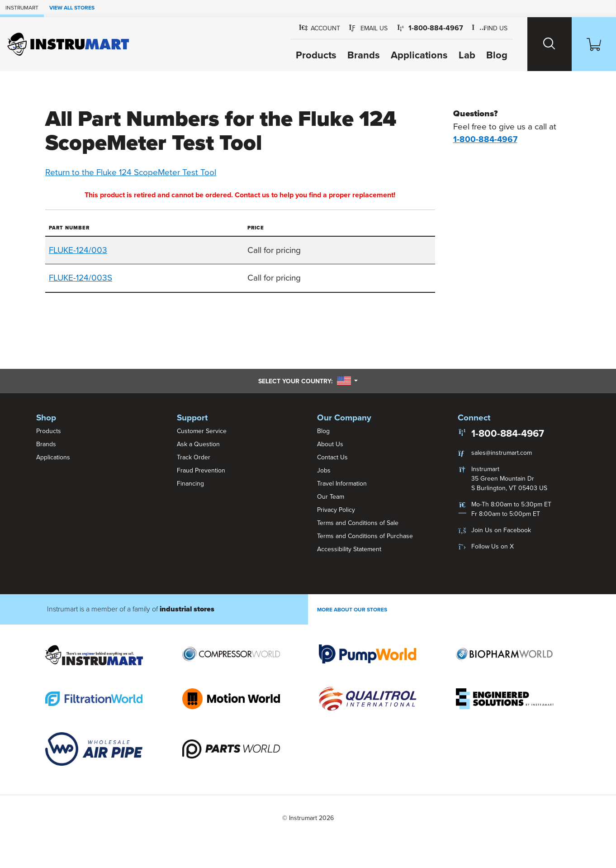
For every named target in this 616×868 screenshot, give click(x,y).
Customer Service (202, 431)
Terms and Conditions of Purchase (365, 536)
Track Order (194, 457)
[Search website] (550, 44)
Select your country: (308, 381)
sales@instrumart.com (502, 453)
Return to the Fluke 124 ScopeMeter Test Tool (131, 172)
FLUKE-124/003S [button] (81, 278)
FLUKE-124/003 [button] (78, 250)
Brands (364, 55)
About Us (330, 444)
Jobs (324, 470)
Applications (419, 55)
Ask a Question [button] (198, 444)
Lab (467, 55)
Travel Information (342, 484)
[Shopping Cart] (594, 44)
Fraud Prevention (201, 470)
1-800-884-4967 (508, 434)
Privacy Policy (336, 510)
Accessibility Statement (349, 549)
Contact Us (332, 457)
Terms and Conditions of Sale (358, 523)
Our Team (331, 497)
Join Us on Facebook (501, 530)
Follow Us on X (493, 546)
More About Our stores (352, 610)
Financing (190, 484)
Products (316, 55)
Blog (497, 55)
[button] (369, 28)
